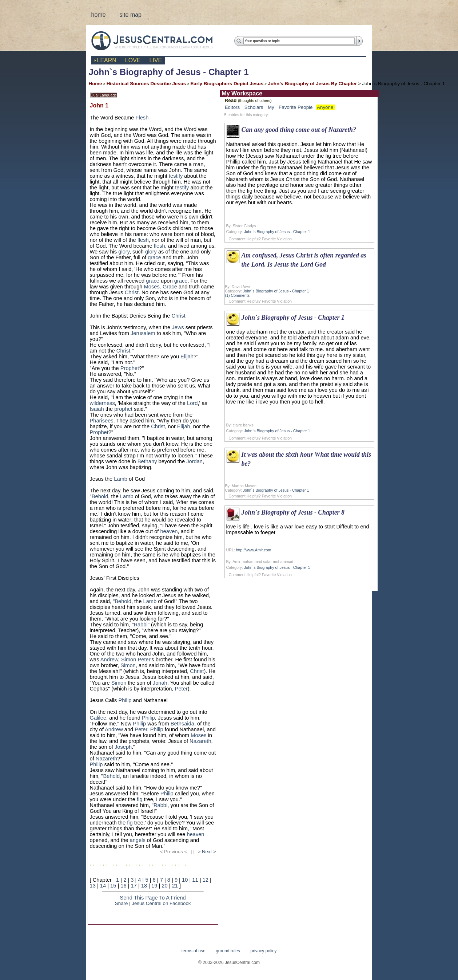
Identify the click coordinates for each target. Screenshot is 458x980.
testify (176, 176)
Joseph (123, 747)
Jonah (160, 683)
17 (134, 886)
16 (123, 886)
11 (195, 880)
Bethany (147, 461)
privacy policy (263, 951)
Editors (232, 107)
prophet (123, 409)
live (156, 60)
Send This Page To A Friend (153, 898)
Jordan (194, 461)
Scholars (254, 107)
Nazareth (200, 741)
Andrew (109, 660)
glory (124, 252)
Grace (170, 287)
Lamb (121, 479)
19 (154, 886)
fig (140, 799)
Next (207, 852)
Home (95, 84)
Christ (132, 292)
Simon (129, 660)
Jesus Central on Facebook (161, 903)
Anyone (325, 107)
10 (185, 880)
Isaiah (97, 409)
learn (107, 60)
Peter (144, 660)
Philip (125, 700)
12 (206, 880)
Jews (178, 327)
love (133, 60)
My (271, 107)
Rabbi (140, 625)
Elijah (187, 357)
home (99, 15)
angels (138, 840)
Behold (100, 496)
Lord (192, 403)
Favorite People (296, 107)
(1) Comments (238, 295)
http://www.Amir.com (254, 550)
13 (93, 886)
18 (144, 886)
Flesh (142, 118)
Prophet (130, 368)
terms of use (194, 951)
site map (131, 15)
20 (164, 886)
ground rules (228, 951)
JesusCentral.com (158, 41)
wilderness (102, 403)
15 (113, 886)
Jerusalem (143, 333)
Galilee (98, 718)
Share (122, 903)
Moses (152, 287)
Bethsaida (182, 724)
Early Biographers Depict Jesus (227, 84)
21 (175, 886)
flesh (143, 240)
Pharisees (102, 421)
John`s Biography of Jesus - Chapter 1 (277, 232)
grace (154, 257)
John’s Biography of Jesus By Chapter (312, 84)
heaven (169, 531)
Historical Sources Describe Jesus (146, 84)
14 (103, 886)
